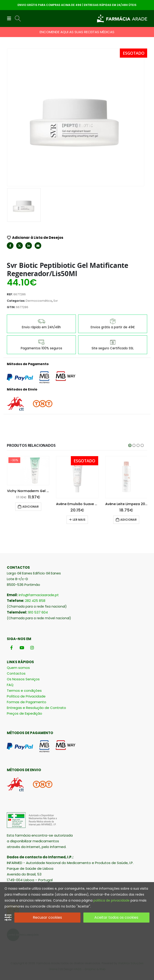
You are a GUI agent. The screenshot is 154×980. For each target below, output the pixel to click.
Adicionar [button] (80, 507)
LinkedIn (29, 246)
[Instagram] (32, 647)
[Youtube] (22, 647)
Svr (56, 301)
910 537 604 (38, 612)
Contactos (16, 673)
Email (38, 246)
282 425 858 (35, 601)
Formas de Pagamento (27, 702)
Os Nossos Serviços (23, 679)
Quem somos (18, 668)
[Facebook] (12, 647)
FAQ (10, 685)
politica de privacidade (112, 900)
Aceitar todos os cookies (116, 917)
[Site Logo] (122, 19)
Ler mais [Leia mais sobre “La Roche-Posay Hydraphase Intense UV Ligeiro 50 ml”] (30, 520)
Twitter (19, 246)
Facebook (10, 246)
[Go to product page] (28, 477)
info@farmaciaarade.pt (39, 595)
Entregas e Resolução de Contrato (36, 708)
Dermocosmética (39, 301)
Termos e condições (24, 691)
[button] (10, 19)
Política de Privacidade (26, 696)
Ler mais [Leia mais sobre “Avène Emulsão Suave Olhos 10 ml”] (128, 520)
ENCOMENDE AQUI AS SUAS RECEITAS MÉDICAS (77, 32)
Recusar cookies (47, 917)
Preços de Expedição (24, 713)
